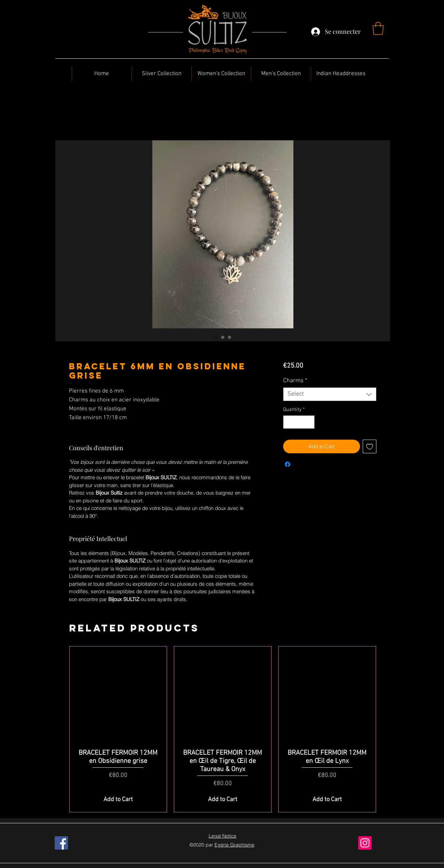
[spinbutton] (299, 422)
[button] (378, 28)
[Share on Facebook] (288, 464)
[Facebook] (61, 843)
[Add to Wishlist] (370, 447)
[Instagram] (365, 843)
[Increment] (309, 422)
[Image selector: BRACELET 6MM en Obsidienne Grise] (216, 337)
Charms (295, 381)
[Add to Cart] (118, 800)
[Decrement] (289, 422)
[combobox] (330, 394)
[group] (223, 729)
